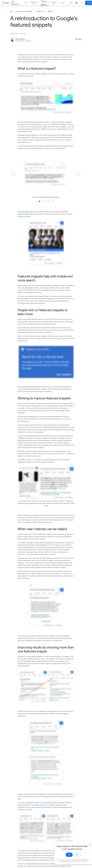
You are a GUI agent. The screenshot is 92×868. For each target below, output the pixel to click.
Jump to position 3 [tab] (48, 201)
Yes (66, 857)
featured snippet (40, 74)
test (36, 408)
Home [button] (26, 3)
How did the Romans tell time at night (47, 460)
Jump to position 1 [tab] (40, 201)
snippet (39, 124)
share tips (28, 330)
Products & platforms (45, 3)
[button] (78, 39)
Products (40, 11)
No (74, 857)
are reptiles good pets (50, 803)
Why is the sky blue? (27, 76)
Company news (55, 3)
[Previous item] (13, 173)
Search (50, 11)
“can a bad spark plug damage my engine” (46, 197)
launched (31, 436)
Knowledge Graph (63, 411)
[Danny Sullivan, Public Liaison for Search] (39, 40)
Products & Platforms (25, 11)
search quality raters (34, 406)
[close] (86, 847)
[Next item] (79, 173)
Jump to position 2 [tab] (44, 201)
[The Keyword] (11, 11)
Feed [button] (62, 3)
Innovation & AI (35, 3)
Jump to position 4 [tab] (52, 201)
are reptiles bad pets (38, 805)
